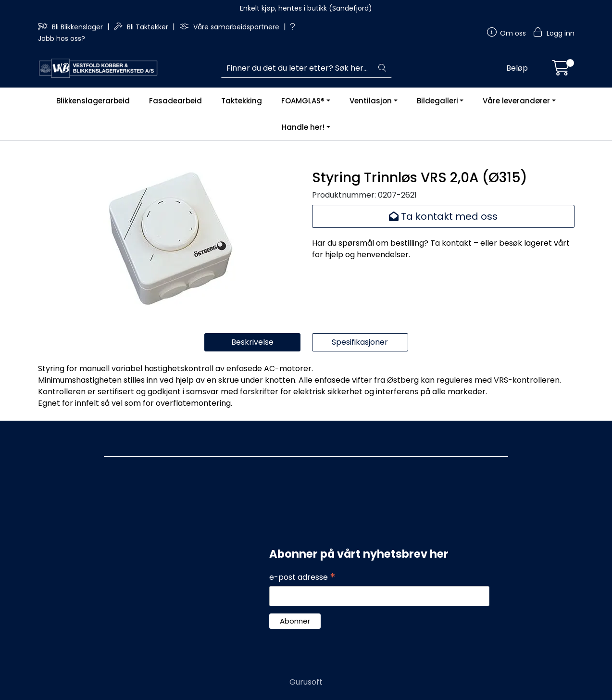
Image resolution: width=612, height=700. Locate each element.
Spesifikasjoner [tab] (360, 342)
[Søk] (297, 68)
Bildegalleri (437, 101)
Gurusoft (306, 682)
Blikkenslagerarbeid (93, 101)
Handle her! (303, 127)
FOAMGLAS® (303, 101)
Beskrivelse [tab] (252, 342)
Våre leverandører (516, 101)
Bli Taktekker (142, 27)
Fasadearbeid (175, 101)
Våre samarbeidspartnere (230, 27)
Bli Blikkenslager (71, 27)
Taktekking (242, 101)
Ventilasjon (371, 101)
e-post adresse (302, 577)
